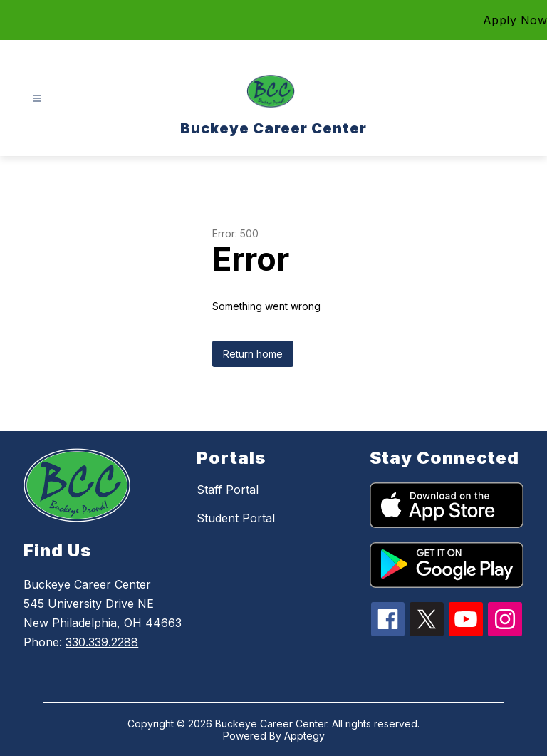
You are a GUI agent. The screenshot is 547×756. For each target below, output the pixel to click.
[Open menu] (37, 99)
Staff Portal (228, 490)
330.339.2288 (102, 642)
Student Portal (236, 518)
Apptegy (304, 736)
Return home (253, 354)
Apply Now (515, 20)
